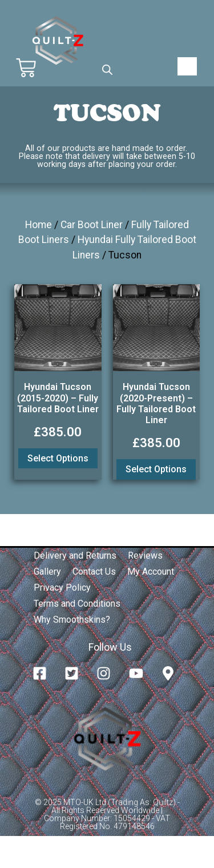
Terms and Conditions (77, 604)
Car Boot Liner (92, 225)
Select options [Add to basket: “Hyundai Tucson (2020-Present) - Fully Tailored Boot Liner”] (156, 469)
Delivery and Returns (75, 556)
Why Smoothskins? (72, 620)
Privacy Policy (62, 588)
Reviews (145, 556)
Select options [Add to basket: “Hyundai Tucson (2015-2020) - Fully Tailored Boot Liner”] (58, 458)
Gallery (47, 572)
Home (39, 225)
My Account (151, 572)
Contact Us (94, 572)
